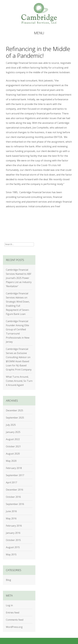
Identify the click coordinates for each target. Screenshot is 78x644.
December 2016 (15, 490)
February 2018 (14, 468)
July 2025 (11, 425)
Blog (8, 580)
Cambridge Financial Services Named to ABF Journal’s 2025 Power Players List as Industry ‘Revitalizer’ (19, 278)
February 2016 (14, 526)
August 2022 (13, 439)
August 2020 (13, 454)
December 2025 (15, 410)
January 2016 (13, 533)
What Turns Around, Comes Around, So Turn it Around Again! (19, 381)
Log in (9, 605)
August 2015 (13, 547)
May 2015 (11, 554)
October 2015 (13, 540)
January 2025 (13, 432)
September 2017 (15, 475)
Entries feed (13, 613)
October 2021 (13, 446)
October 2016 (13, 497)
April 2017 (11, 482)
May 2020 (11, 461)
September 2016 (15, 504)
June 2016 (11, 511)
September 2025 (15, 418)
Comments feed (15, 620)
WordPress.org (14, 627)
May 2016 (11, 518)
